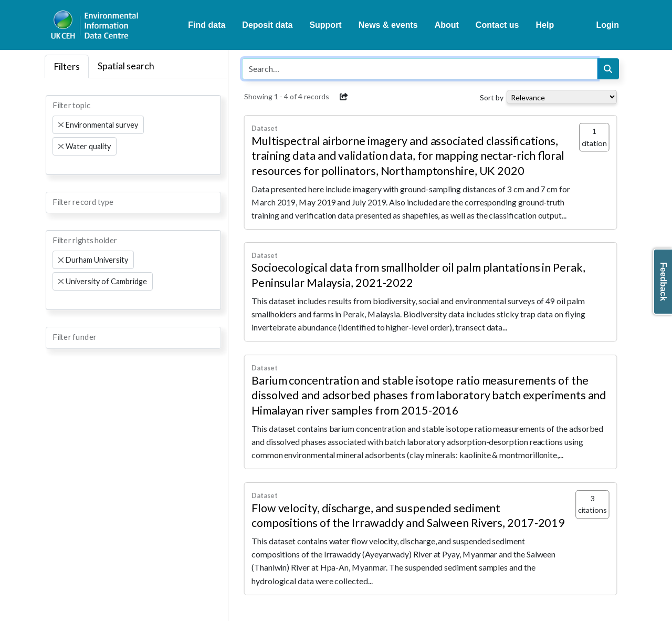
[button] (344, 97)
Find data (207, 25)
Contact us (497, 25)
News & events (388, 25)
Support (325, 25)
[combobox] (133, 135)
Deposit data (267, 25)
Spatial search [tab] (126, 66)
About (447, 25)
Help (545, 25)
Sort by (492, 97)
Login (607, 25)
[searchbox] (56, 165)
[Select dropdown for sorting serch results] (562, 97)
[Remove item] (61, 125)
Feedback (663, 282)
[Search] (608, 69)
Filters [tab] (67, 66)
